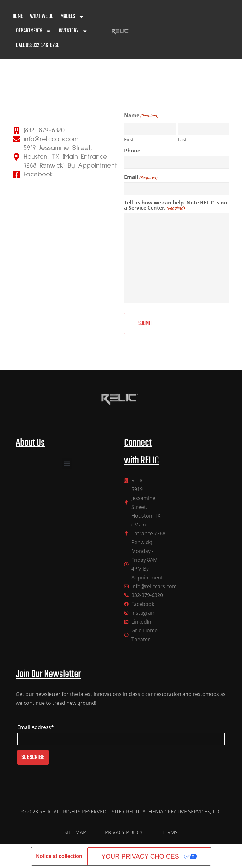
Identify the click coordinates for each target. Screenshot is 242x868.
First (129, 139)
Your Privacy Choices (140, 856)
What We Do (42, 17)
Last (182, 139)
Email (141, 177)
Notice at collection (59, 856)
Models (72, 17)
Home (18, 17)
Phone (132, 151)
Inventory (73, 31)
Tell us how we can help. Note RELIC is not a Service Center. (177, 205)
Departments (34, 31)
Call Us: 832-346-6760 (38, 46)
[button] (67, 463)
